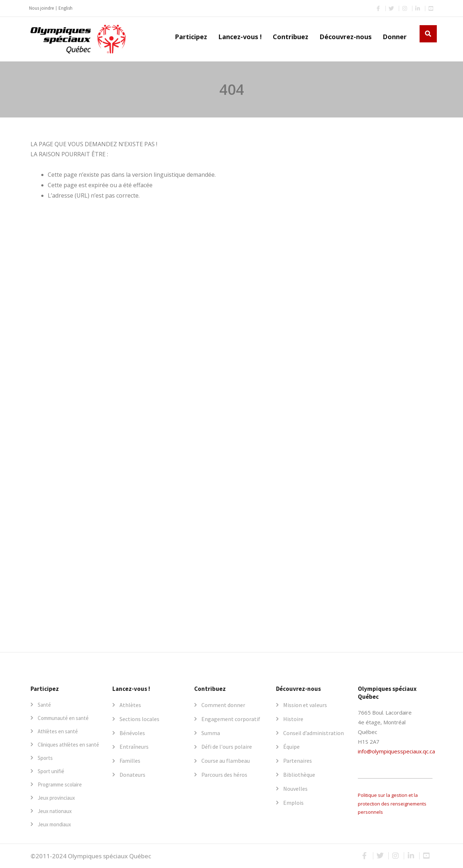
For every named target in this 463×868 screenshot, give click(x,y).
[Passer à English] (66, 8)
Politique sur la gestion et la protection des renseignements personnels (392, 804)
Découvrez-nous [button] (345, 37)
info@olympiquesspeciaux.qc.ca (396, 751)
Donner (395, 37)
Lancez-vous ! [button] (240, 37)
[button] (428, 34)
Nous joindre (41, 8)
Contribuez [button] (291, 37)
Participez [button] (191, 37)
